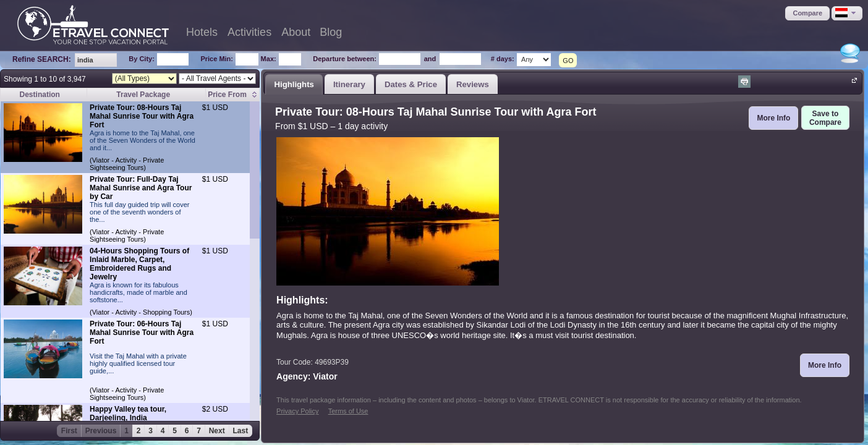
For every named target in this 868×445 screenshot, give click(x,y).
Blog (331, 32)
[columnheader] (233, 95)
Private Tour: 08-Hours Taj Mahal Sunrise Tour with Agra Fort (142, 116)
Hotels (202, 32)
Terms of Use (348, 411)
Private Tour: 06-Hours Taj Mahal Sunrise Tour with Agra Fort (142, 333)
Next (217, 431)
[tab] (294, 84)
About (296, 32)
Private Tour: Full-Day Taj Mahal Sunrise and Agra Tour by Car (141, 188)
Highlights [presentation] (294, 84)
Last (241, 431)
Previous (101, 431)
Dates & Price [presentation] (411, 84)
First (69, 431)
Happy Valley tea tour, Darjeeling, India (128, 413)
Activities (249, 32)
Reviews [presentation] (473, 84)
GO (568, 61)
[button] (807, 13)
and (430, 59)
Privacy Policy (297, 411)
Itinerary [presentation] (349, 84)
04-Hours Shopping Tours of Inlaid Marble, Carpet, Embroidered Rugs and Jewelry (139, 264)
